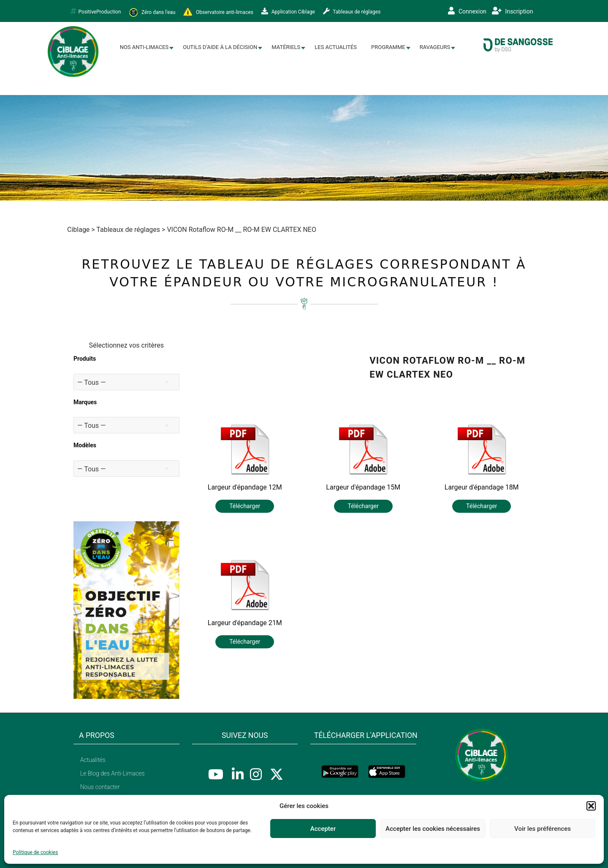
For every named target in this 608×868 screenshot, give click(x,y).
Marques (85, 402)
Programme (388, 47)
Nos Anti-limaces (144, 47)
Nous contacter (100, 787)
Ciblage (78, 230)
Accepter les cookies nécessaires (433, 829)
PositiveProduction (96, 11)
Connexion (467, 11)
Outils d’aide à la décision (220, 47)
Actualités (93, 760)
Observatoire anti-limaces (218, 12)
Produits (85, 359)
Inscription (512, 11)
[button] (591, 806)
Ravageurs (435, 47)
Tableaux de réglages (352, 11)
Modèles (85, 445)
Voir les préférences (543, 829)
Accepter (323, 829)
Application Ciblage (288, 11)
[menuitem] (144, 48)
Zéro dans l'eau (152, 12)
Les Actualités (336, 47)
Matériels (286, 47)
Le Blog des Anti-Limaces (113, 773)
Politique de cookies (35, 852)
